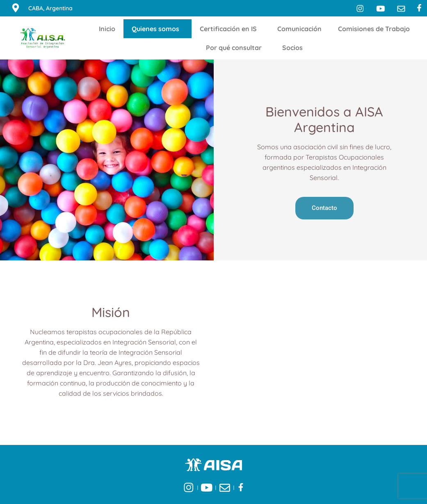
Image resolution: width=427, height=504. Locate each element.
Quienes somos (158, 29)
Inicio (107, 29)
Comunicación (299, 29)
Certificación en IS (230, 29)
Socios (295, 48)
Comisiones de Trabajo (376, 29)
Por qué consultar (236, 48)
